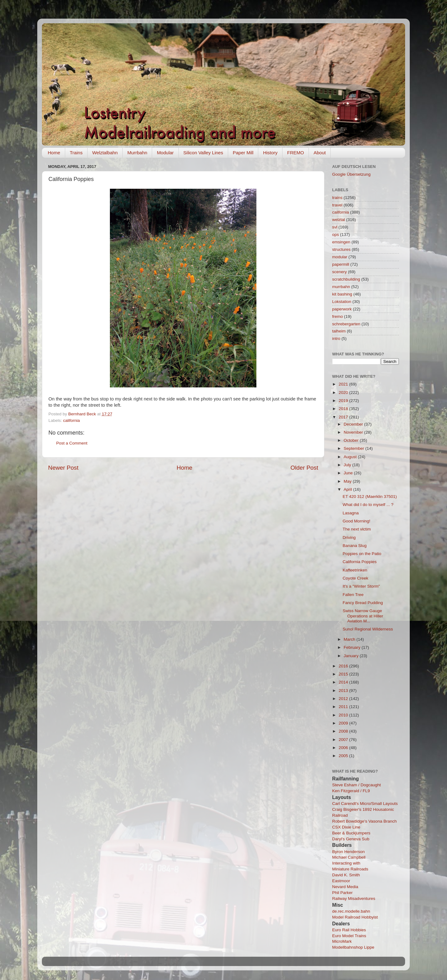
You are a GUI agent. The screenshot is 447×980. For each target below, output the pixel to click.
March (350, 639)
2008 (344, 731)
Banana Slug (355, 546)
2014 (344, 682)
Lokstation (342, 302)
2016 (344, 666)
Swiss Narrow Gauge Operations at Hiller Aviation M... (363, 616)
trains (337, 198)
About (320, 153)
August (351, 457)
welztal (339, 220)
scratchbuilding (346, 279)
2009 (344, 723)
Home (54, 153)
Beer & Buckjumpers (351, 833)
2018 (344, 409)
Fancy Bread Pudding (363, 603)
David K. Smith (346, 875)
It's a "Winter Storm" (361, 586)
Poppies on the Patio (362, 554)
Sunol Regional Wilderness (368, 629)
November (354, 432)
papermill (341, 264)
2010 (344, 715)
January (352, 656)
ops (336, 235)
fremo (338, 316)
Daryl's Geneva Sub (351, 839)
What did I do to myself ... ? (368, 505)
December (354, 424)
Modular (165, 153)
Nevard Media (345, 887)
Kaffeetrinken (355, 570)
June (349, 473)
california (71, 420)
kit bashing (342, 294)
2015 (344, 674)
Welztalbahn (105, 153)
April (348, 489)
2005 (344, 756)
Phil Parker (342, 893)
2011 (344, 707)
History (270, 153)
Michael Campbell (349, 857)
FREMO (296, 153)
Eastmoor (341, 881)
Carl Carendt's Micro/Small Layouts (365, 804)
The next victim (357, 529)
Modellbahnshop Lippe (353, 947)
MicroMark (342, 941)
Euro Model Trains (349, 936)
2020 (344, 393)
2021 (344, 384)
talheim (339, 331)
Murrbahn (137, 153)
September (354, 448)
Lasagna (351, 513)
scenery (339, 272)
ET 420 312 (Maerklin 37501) (370, 497)
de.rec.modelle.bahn (351, 911)
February (353, 647)
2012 (344, 699)
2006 (344, 748)
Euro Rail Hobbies (349, 930)
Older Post (304, 468)
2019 (344, 401)
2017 (344, 417)
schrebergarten (346, 324)
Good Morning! (357, 521)
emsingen (341, 242)
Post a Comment (72, 443)
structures (341, 249)
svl (335, 227)
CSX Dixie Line (346, 827)
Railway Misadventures (354, 899)
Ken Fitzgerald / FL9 (351, 791)
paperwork (342, 309)
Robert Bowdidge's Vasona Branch (364, 821)
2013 (344, 691)
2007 (344, 740)
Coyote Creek (356, 578)
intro (336, 339)
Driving (349, 537)
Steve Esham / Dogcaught (357, 785)
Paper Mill (243, 153)
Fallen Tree (353, 595)
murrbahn (341, 287)
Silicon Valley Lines (203, 153)
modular (340, 257)
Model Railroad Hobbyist (355, 917)
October (352, 440)
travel (337, 205)
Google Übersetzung (351, 174)
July (348, 465)
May (348, 481)
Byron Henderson (348, 852)
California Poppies (360, 562)
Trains (76, 153)
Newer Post (63, 468)
